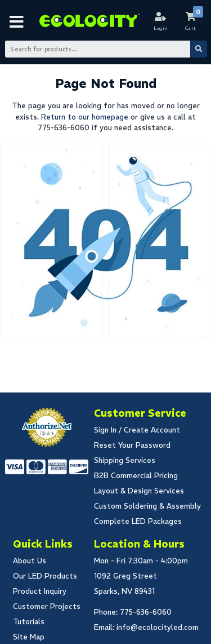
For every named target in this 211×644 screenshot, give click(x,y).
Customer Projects (47, 606)
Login (161, 28)
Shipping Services (125, 460)
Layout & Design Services (139, 491)
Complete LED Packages (138, 521)
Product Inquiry (40, 591)
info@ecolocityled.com (158, 627)
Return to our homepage (85, 117)
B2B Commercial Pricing (136, 476)
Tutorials (29, 622)
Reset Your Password (132, 445)
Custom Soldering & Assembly (147, 506)
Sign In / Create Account (137, 430)
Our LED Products (45, 576)
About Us (30, 561)
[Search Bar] (105, 49)
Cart (191, 28)
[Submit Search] (199, 49)
